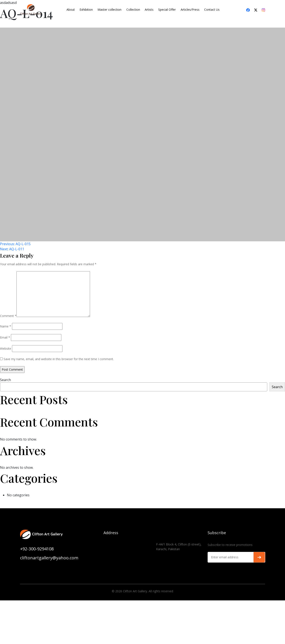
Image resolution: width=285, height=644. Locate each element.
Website (6, 349)
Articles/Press (190, 10)
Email (5, 337)
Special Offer (167, 10)
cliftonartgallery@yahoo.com (49, 558)
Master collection (109, 10)
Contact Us (212, 10)
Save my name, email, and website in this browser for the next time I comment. (59, 359)
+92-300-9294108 (37, 549)
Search (5, 380)
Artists (149, 10)
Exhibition (86, 10)
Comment (8, 316)
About (71, 10)
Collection (133, 10)
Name (6, 326)
